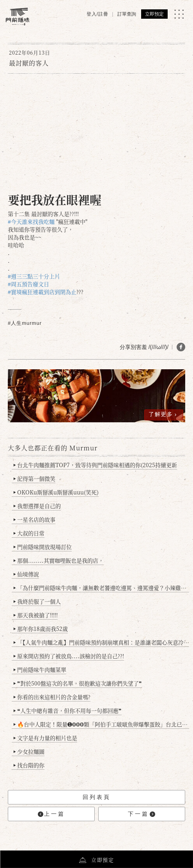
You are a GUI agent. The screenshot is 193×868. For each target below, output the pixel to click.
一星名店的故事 (35, 519)
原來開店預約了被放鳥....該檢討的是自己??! (69, 656)
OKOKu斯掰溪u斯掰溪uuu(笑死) (56, 492)
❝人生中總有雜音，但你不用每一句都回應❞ (68, 710)
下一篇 (142, 814)
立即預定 (154, 14)
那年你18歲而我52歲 (41, 629)
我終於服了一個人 (37, 601)
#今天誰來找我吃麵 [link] (31, 221)
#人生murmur (25, 323)
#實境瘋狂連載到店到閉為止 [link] (42, 292)
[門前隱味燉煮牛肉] (18, 17)
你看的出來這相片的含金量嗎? (52, 697)
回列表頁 (97, 797)
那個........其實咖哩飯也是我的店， (59, 560)
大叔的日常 (29, 533)
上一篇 (51, 814)
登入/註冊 (97, 14)
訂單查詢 (127, 14)
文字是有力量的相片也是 (45, 738)
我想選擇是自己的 (37, 506)
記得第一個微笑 (35, 478)
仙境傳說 (26, 574)
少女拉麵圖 (29, 751)
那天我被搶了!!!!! (36, 615)
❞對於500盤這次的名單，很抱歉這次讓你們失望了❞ (78, 683)
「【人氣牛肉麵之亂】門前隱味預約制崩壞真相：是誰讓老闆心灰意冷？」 (101, 642)
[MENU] (179, 14)
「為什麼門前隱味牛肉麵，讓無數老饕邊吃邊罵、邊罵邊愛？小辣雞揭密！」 (101, 588)
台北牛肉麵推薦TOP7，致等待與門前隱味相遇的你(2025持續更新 (95, 465)
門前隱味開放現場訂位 (43, 547)
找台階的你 (29, 765)
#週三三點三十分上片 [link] (34, 276)
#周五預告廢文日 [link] (28, 284)
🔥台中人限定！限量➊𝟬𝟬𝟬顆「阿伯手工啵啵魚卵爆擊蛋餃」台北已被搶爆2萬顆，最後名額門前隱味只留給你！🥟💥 (101, 724)
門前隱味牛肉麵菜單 (40, 670)
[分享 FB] (181, 347)
